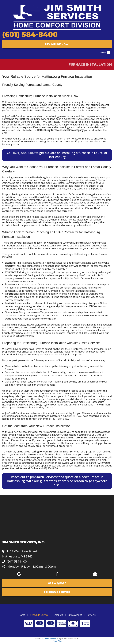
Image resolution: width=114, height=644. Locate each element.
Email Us (58, 615)
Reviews (91, 615)
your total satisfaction (95, 248)
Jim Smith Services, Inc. (69, 110)
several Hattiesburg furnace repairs (48, 205)
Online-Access (50, 639)
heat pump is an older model (69, 105)
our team (24, 391)
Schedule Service (39, 615)
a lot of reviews (40, 309)
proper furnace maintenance (92, 438)
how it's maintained (85, 180)
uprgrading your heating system (20, 105)
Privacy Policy (57, 641)
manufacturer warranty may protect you (25, 200)
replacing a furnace (32, 139)
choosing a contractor (25, 220)
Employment (75, 615)
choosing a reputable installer (66, 186)
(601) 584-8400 (30, 34)
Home (22, 615)
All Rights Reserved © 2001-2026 (67, 639)
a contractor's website (37, 246)
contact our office (39, 419)
